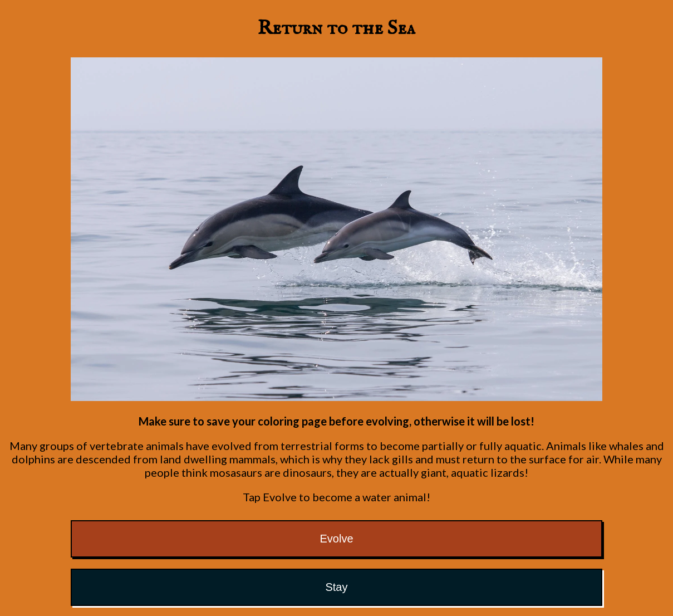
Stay (336, 587)
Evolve (336, 539)
